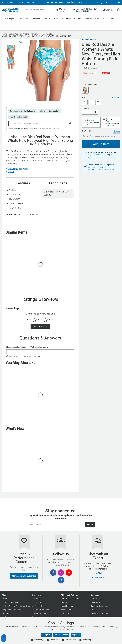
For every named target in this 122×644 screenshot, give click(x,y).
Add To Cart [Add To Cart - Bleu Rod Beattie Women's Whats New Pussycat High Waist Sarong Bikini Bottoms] (100, 143)
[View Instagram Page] (113, 3)
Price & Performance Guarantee (102, 152)
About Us (94, 610)
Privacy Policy (97, 602)
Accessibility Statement (101, 617)
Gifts (112, 19)
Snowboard (71, 19)
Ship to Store (66, 610)
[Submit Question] (70, 123)
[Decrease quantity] (85, 112)
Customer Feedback (99, 606)
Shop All (10, 172)
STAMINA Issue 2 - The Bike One (16, 606)
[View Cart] (119, 10)
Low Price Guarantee (40, 610)
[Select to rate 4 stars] (46, 320)
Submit (90, 525)
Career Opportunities (99, 613)
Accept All (46, 635)
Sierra (18, 128)
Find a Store (7, 3)
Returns (64, 602)
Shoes (27, 19)
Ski (62, 19)
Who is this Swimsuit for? (50, 111)
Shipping (65, 613)
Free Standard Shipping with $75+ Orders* (64, 2)
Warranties (36, 617)
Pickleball (36, 19)
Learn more (37, 356)
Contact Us (36, 602)
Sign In (108, 10)
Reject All (76, 635)
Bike (20, 19)
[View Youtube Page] (119, 3)
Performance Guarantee (71, 599)
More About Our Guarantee (24, 576)
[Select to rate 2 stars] (35, 320)
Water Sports (10, 19)
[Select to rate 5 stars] (51, 320)
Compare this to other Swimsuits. (23, 111)
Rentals (19, 3)
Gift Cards (6, 613)
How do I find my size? (18, 117)
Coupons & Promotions (12, 610)
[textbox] (40, 352)
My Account (37, 606)
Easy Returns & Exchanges (99, 165)
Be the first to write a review (91, 68)
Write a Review (40, 326)
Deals (59, 26)
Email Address (27, 522)
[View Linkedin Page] (61, 580)
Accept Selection (61, 635)
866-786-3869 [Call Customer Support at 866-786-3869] (98, 578)
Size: (84, 98)
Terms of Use (96, 599)
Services (30, 3)
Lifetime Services (39, 613)
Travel (56, 19)
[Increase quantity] (95, 112)
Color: (89, 85)
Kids (97, 19)
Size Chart (116, 98)
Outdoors (46, 19)
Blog (99, 3)
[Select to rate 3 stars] (40, 320)
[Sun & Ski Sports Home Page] (11, 10)
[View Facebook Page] (107, 3)
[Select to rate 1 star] (29, 320)
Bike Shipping (67, 606)
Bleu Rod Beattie (89, 40)
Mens (80, 19)
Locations (36, 599)
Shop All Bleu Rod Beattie (18, 169)
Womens (89, 19)
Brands (105, 19)
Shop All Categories (10, 602)
